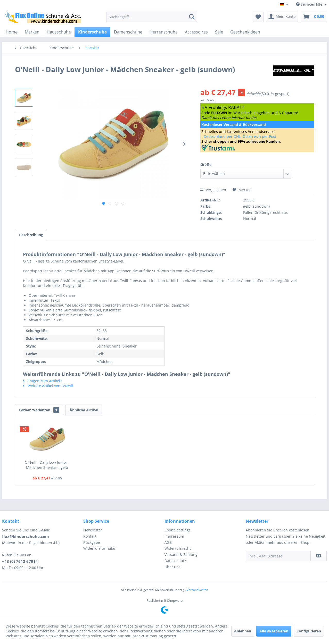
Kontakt (90, 536)
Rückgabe (92, 542)
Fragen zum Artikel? (42, 381)
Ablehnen (243, 631)
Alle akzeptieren (274, 631)
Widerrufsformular (100, 548)
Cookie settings (178, 530)
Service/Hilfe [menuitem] (310, 4)
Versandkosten (197, 590)
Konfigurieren (309, 631)
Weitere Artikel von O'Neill (48, 386)
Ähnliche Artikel (84, 410)
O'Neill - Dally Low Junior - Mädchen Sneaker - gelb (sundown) (47, 465)
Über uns (172, 567)
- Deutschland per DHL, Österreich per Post (239, 136)
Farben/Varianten (39, 410)
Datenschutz (175, 561)
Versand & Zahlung (181, 554)
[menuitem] (152, 17)
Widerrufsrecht (178, 548)
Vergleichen (213, 190)
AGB (168, 542)
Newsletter (93, 530)
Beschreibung (31, 235)
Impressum (174, 536)
